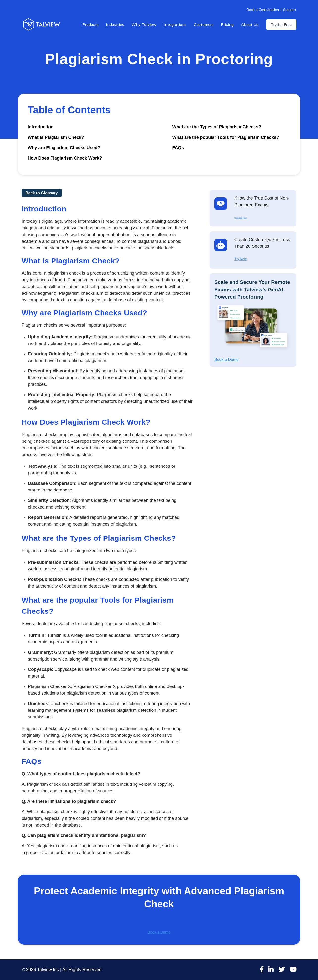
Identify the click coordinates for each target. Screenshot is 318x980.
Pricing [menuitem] (227, 24)
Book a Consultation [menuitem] (263, 10)
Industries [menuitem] (115, 24)
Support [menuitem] (290, 10)
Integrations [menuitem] (175, 24)
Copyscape (66, 669)
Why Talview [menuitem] (144, 24)
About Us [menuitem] (250, 24)
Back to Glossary (42, 193)
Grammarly (65, 652)
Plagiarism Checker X (95, 686)
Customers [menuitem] (204, 24)
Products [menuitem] (91, 24)
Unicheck (59, 704)
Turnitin (54, 635)
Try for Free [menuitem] (281, 24)
